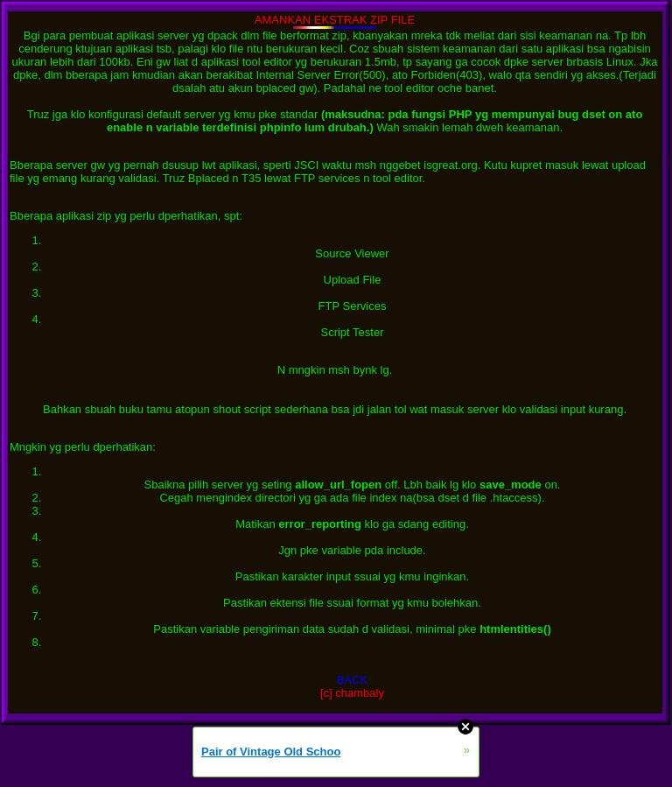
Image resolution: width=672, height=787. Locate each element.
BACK (352, 680)
